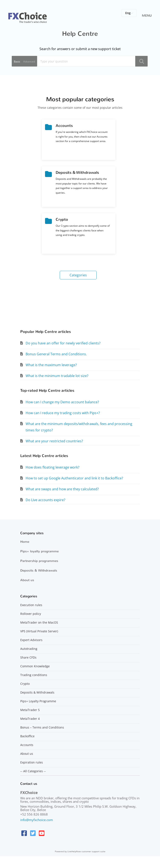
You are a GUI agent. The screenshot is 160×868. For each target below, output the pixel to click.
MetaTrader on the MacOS (39, 623)
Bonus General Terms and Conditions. (56, 354)
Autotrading (29, 649)
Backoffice (27, 736)
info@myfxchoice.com (37, 820)
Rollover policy (31, 614)
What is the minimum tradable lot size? (57, 376)
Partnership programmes (39, 561)
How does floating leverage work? (52, 467)
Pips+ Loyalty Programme (38, 701)
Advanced (29, 62)
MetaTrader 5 (30, 710)
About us (27, 580)
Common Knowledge (35, 666)
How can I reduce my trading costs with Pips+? (63, 413)
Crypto (25, 684)
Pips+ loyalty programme (39, 551)
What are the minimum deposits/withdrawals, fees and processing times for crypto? (79, 427)
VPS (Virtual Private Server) (39, 631)
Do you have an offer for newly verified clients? (63, 343)
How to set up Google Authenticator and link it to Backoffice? (74, 478)
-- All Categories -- (33, 771)
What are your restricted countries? (54, 441)
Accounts (27, 745)
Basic (17, 62)
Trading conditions (34, 675)
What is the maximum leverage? (51, 365)
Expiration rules (32, 762)
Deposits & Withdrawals (39, 570)
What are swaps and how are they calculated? (62, 489)
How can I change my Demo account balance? (62, 402)
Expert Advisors (31, 640)
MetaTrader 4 (30, 719)
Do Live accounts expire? (45, 500)
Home (25, 542)
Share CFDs (28, 658)
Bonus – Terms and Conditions (42, 727)
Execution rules (31, 605)
